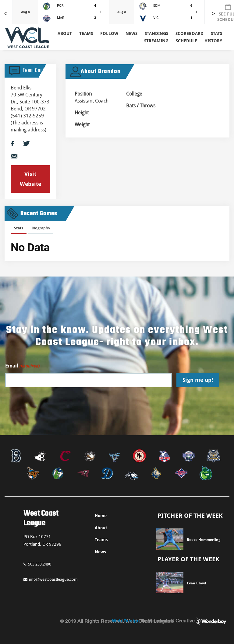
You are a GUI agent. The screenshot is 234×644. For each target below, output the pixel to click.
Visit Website (30, 179)
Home (101, 516)
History (213, 41)
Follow (109, 33)
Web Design (126, 620)
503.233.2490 (37, 564)
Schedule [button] (186, 41)
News (131, 33)
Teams (101, 540)
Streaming (156, 41)
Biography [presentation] (41, 228)
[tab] (19, 229)
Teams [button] (86, 33)
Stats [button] (216, 33)
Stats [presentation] (19, 228)
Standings (156, 33)
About (65, 33)
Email (22, 366)
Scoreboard (190, 33)
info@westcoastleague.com (51, 579)
